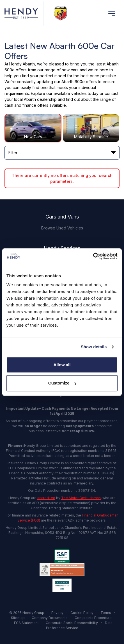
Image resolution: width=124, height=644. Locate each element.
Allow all (62, 365)
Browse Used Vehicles (62, 228)
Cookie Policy (82, 613)
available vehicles (70, 93)
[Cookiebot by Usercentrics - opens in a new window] (93, 256)
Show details (94, 347)
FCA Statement (26, 623)
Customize (62, 383)
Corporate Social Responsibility (72, 623)
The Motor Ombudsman (81, 498)
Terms (106, 613)
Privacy (57, 613)
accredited (46, 498)
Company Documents (50, 618)
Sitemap (18, 618)
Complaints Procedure (93, 618)
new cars (70, 70)
